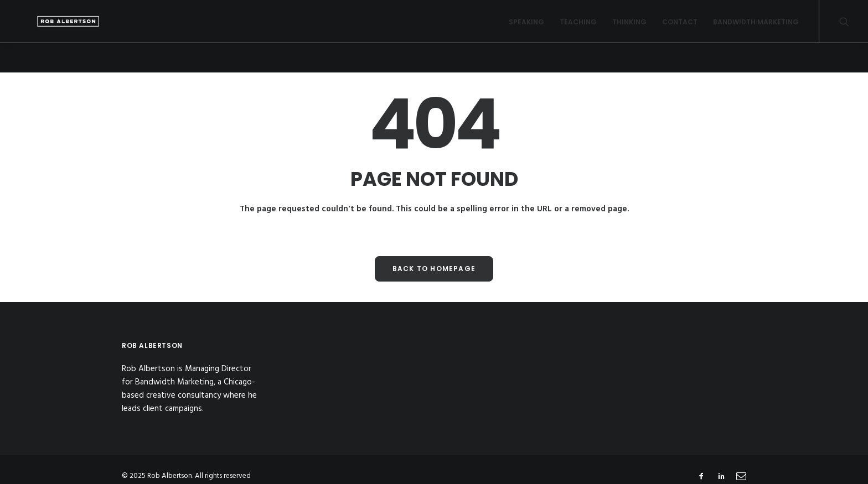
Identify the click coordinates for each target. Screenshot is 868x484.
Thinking (629, 28)
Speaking (526, 28)
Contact (680, 28)
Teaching (578, 28)
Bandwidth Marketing (756, 28)
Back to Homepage (434, 268)
